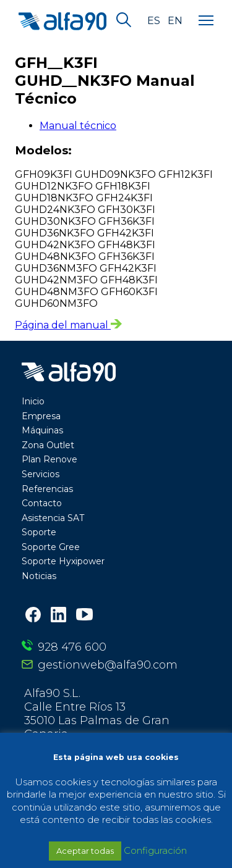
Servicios (41, 474)
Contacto (42, 503)
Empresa (41, 416)
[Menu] (206, 21)
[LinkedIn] (58, 616)
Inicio (33, 401)
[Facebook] (33, 616)
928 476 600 (72, 647)
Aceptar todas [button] (85, 851)
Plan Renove (49, 459)
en (175, 21)
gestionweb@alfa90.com (108, 665)
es (154, 21)
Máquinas (42, 430)
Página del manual (68, 325)
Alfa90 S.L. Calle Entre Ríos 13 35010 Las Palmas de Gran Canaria (97, 714)
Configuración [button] (155, 850)
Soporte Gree (51, 547)
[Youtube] (84, 616)
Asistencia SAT (53, 518)
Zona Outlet (48, 445)
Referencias (47, 489)
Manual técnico (78, 126)
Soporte (39, 532)
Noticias (39, 576)
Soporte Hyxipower (63, 561)
